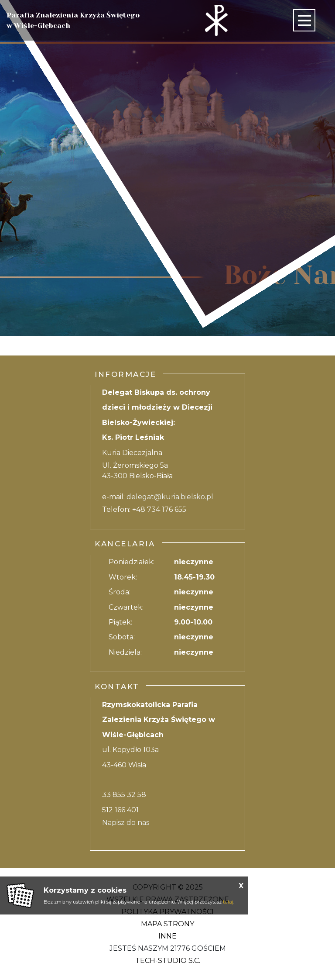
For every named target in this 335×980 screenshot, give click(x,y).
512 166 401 (120, 810)
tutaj (228, 902)
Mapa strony (167, 924)
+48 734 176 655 (159, 509)
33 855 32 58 (124, 795)
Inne (167, 936)
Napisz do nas (126, 823)
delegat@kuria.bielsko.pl (170, 497)
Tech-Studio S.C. (168, 961)
